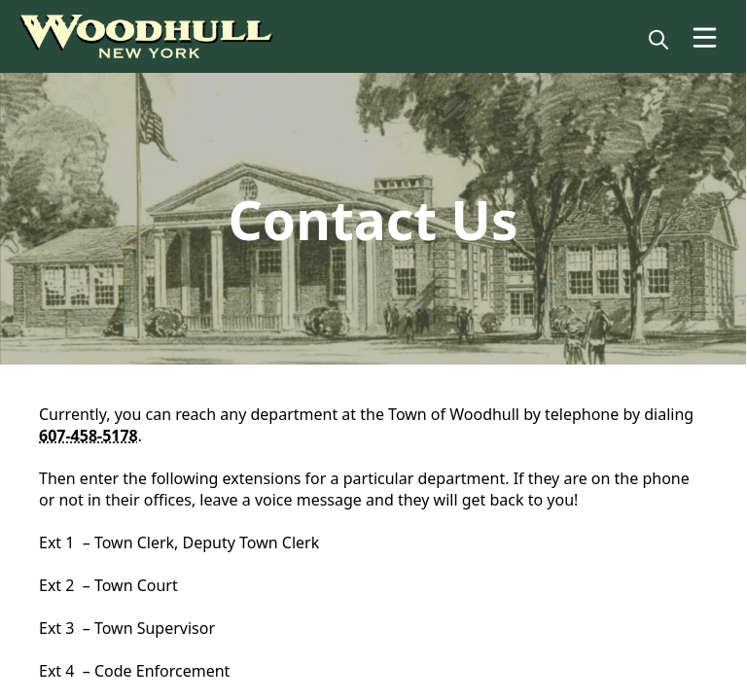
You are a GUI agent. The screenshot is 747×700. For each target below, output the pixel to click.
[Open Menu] (705, 37)
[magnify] (658, 39)
